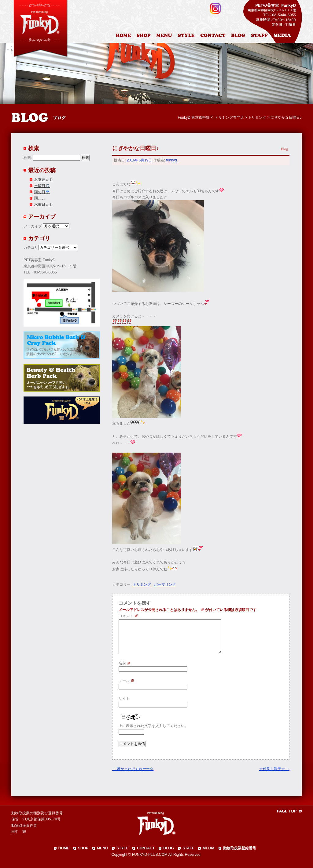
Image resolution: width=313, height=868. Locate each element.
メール (126, 681)
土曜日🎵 (42, 186)
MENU (102, 848)
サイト (124, 699)
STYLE (122, 848)
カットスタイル (187, 36)
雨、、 (40, 198)
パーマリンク (165, 584)
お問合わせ (215, 36)
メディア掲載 (286, 36)
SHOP (83, 848)
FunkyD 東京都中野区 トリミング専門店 (211, 118)
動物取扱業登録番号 (240, 848)
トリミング (142, 584)
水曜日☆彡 (43, 204)
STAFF (188, 848)
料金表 (165, 36)
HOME (124, 36)
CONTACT (146, 848)
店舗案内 (144, 36)
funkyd (171, 160)
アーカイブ (33, 226)
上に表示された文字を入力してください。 (153, 726)
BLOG (169, 848)
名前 (125, 663)
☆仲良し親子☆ (274, 769)
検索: (28, 158)
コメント (128, 616)
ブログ (241, 36)
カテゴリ (31, 248)
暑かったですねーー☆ (133, 769)
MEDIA (209, 848)
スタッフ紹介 (261, 36)
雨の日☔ (42, 192)
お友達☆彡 (43, 179)
